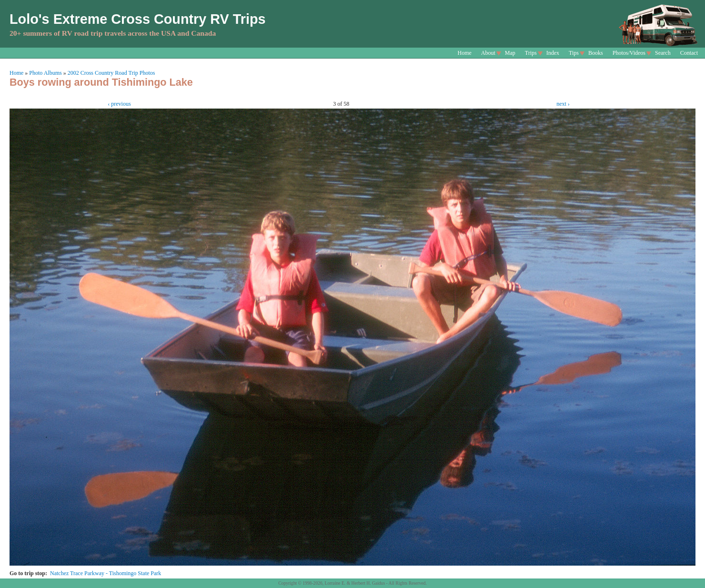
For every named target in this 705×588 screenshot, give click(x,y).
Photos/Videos (629, 53)
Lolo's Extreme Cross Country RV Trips (138, 19)
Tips (574, 53)
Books (596, 53)
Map (510, 53)
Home (465, 53)
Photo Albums (45, 73)
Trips (531, 53)
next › (563, 104)
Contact (689, 53)
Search (663, 53)
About (488, 53)
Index (553, 53)
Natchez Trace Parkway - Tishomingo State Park (106, 573)
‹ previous (119, 104)
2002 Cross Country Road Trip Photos (111, 73)
